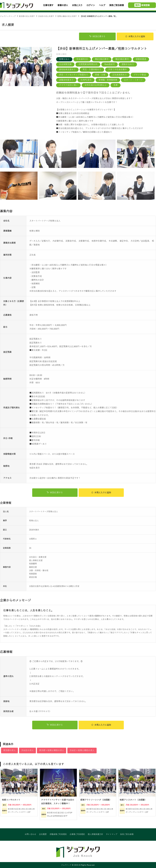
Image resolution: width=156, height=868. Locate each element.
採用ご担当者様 (117, 5)
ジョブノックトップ (8, 16)
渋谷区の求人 (27, 750)
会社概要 (43, 835)
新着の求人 (63, 5)
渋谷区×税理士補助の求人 (82, 750)
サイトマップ (112, 835)
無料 (138, 5)
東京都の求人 (9, 750)
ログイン (91, 5)
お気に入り (77, 5)
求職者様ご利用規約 (58, 835)
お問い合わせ (30, 835)
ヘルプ (102, 5)
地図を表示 (35, 468)
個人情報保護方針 (95, 835)
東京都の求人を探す (27, 16)
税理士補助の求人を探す (67, 16)
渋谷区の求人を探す (46, 16)
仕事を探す (48, 5)
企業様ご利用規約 (77, 835)
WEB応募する (97, 36)
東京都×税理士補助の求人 (52, 750)
